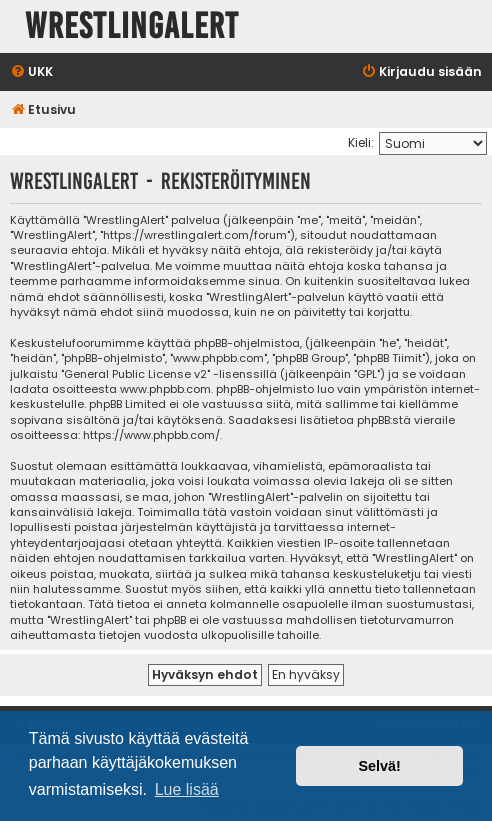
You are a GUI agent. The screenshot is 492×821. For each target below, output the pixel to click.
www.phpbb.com (165, 389)
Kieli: (361, 142)
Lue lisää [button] (187, 789)
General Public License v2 (135, 374)
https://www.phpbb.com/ (151, 435)
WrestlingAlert (132, 26)
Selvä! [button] (379, 766)
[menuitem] (31, 72)
